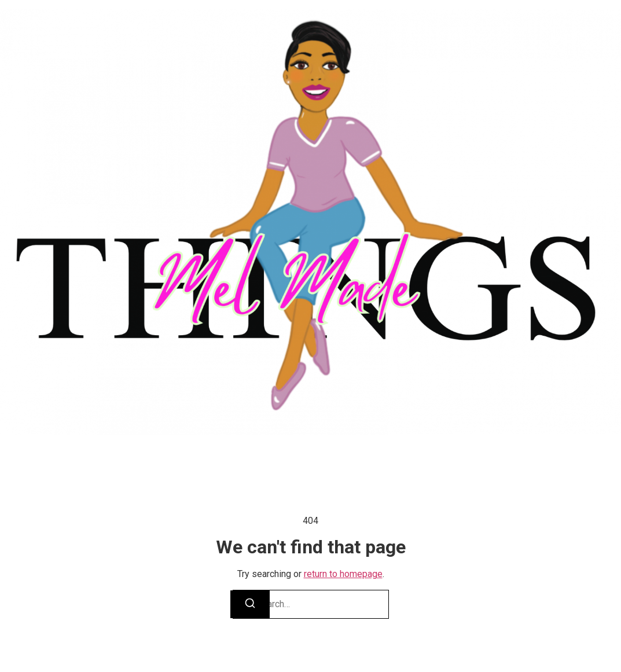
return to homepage (343, 574)
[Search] (250, 604)
